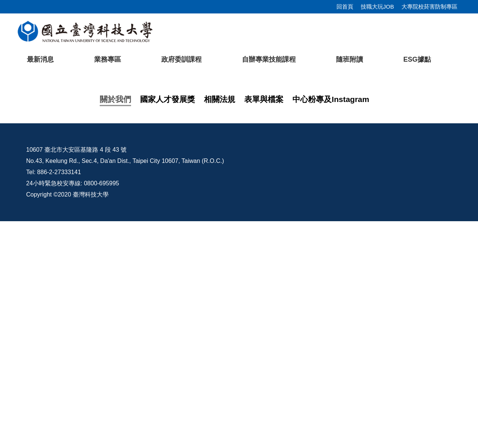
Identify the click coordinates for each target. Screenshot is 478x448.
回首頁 (345, 7)
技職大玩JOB (377, 7)
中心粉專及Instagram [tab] (331, 244)
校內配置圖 (357, 376)
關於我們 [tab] (115, 244)
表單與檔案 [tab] (264, 244)
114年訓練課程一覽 (93, 308)
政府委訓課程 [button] (181, 59)
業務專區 (108, 59)
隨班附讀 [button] (350, 59)
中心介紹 (79, 279)
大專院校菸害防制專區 (429, 7)
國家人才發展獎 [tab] (167, 244)
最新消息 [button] (40, 59)
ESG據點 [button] (417, 59)
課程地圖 (79, 293)
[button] (18, 143)
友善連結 (79, 323)
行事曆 (409, 376)
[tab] (359, 211)
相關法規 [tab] (220, 244)
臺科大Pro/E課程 (306, 376)
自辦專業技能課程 (269, 59)
